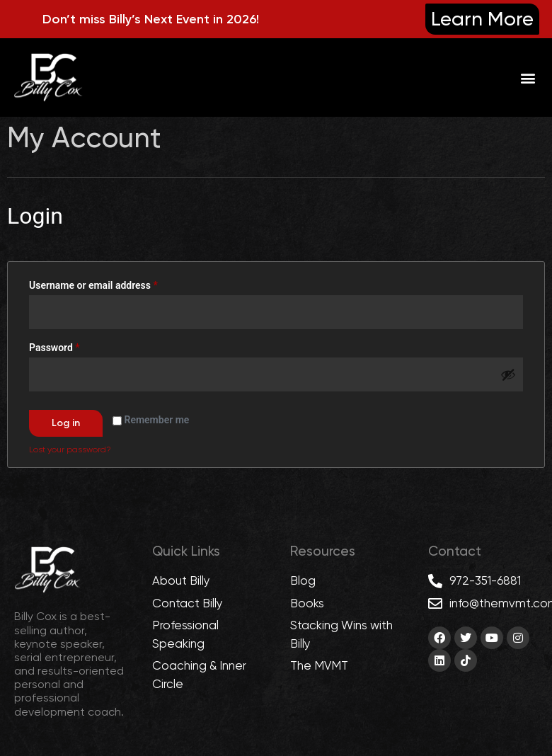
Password (74, 345)
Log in (66, 423)
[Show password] (508, 374)
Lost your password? (70, 449)
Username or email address (113, 283)
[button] (528, 78)
